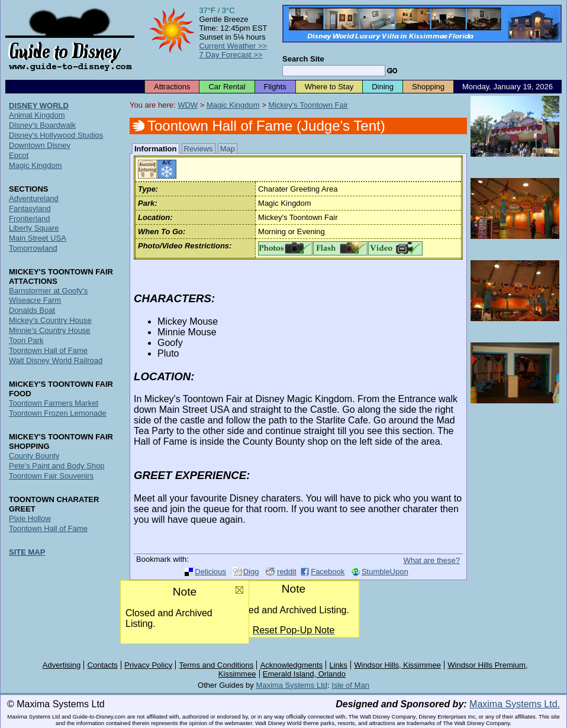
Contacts (103, 665)
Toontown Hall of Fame (48, 350)
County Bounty (34, 456)
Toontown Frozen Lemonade (58, 413)
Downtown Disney (40, 145)
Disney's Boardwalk (42, 125)
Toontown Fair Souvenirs (51, 476)
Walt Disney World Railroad (56, 360)
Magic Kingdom (233, 105)
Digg (251, 572)
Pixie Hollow (30, 518)
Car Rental (227, 87)
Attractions (172, 87)
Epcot (19, 155)
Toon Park (26, 340)
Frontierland (29, 219)
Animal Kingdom (37, 115)
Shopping (428, 87)
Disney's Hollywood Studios (56, 135)
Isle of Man (350, 685)
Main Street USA (38, 238)
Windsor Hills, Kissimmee (397, 665)
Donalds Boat (32, 310)
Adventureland (34, 198)
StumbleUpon (385, 572)
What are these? (432, 560)
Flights (275, 87)
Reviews (199, 149)
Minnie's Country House (50, 330)
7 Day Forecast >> (231, 55)
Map (228, 149)
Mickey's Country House (50, 320)
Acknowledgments (292, 665)
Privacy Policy (148, 665)
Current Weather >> (233, 46)
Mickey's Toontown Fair (308, 105)
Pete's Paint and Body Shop (57, 466)
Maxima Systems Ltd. (515, 704)
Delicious (210, 572)
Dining (383, 87)
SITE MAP (27, 552)
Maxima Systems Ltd (291, 685)
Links (339, 665)
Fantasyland (30, 208)
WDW (188, 105)
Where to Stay (329, 87)
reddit (287, 572)
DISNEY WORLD (39, 106)
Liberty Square (34, 228)
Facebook (328, 572)
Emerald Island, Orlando (304, 674)
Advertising (62, 665)
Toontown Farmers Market (54, 403)
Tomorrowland (33, 248)
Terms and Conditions (217, 665)
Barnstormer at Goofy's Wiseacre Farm (48, 295)
